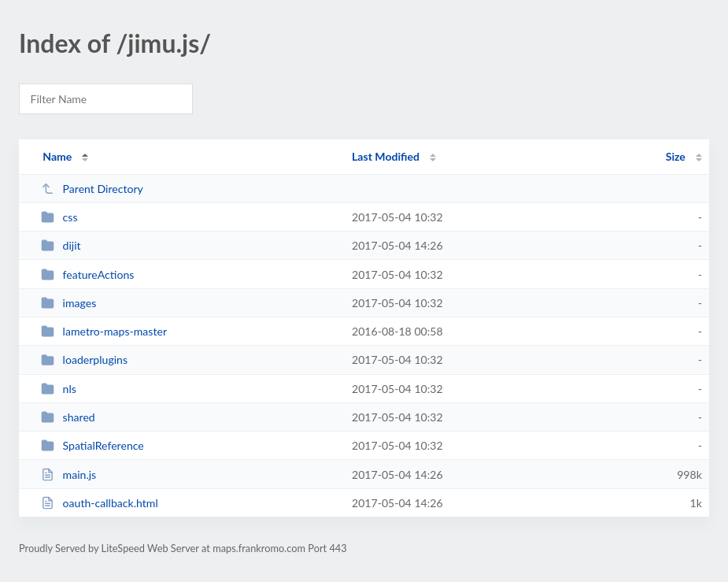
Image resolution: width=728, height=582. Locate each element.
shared (68, 417)
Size (676, 156)
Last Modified (386, 156)
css (59, 217)
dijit (61, 245)
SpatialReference (92, 445)
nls (59, 389)
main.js (68, 474)
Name (57, 156)
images (68, 303)
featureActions (87, 274)
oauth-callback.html (100, 503)
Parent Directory (92, 189)
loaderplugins (84, 360)
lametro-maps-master (104, 331)
